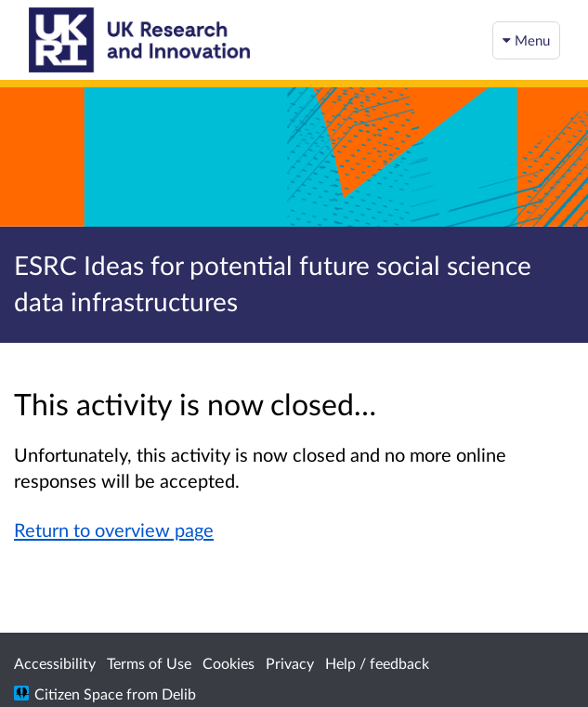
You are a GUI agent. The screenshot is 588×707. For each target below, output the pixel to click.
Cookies (229, 663)
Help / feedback (377, 663)
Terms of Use (149, 663)
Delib (179, 694)
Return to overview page (114, 530)
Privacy (290, 663)
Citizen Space (78, 694)
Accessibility (55, 663)
